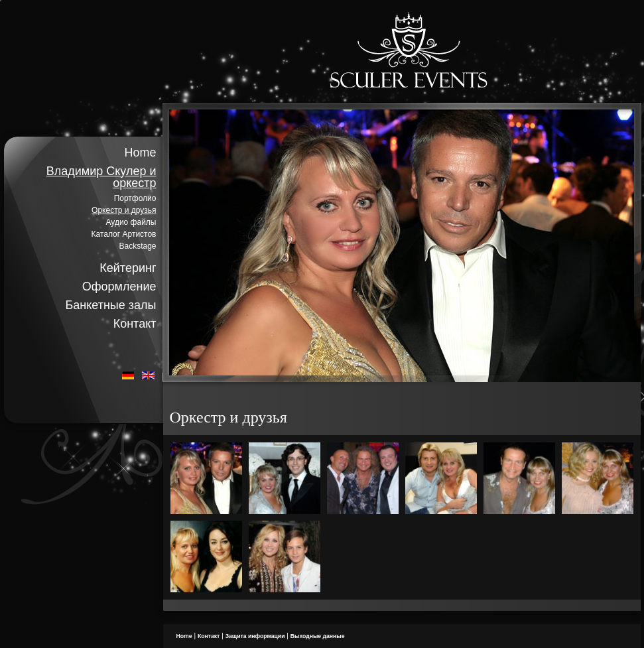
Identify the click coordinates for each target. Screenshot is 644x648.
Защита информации (255, 636)
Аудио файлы (131, 222)
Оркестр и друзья (124, 210)
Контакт (135, 324)
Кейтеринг (128, 268)
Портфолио (135, 198)
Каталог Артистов (124, 234)
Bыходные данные (318, 636)
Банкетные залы (110, 305)
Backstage (137, 246)
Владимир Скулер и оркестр (101, 177)
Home (140, 153)
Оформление (119, 287)
